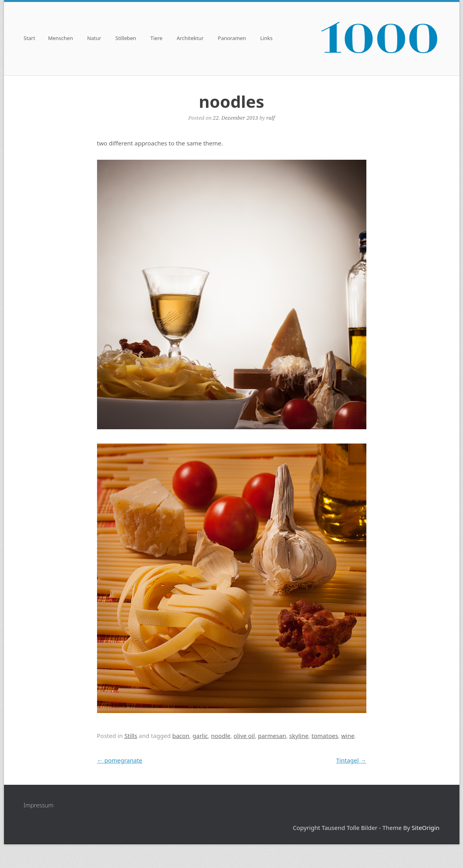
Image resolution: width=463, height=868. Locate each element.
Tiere (156, 39)
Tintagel (351, 760)
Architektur (190, 39)
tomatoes (325, 736)
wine (348, 736)
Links (266, 39)
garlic (200, 736)
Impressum (39, 805)
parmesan (272, 736)
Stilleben (126, 39)
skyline (299, 736)
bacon (181, 736)
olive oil (244, 736)
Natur (94, 39)
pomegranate (120, 760)
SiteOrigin (425, 828)
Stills (131, 736)
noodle (221, 736)
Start (30, 39)
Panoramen (232, 39)
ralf (270, 118)
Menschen (60, 39)
